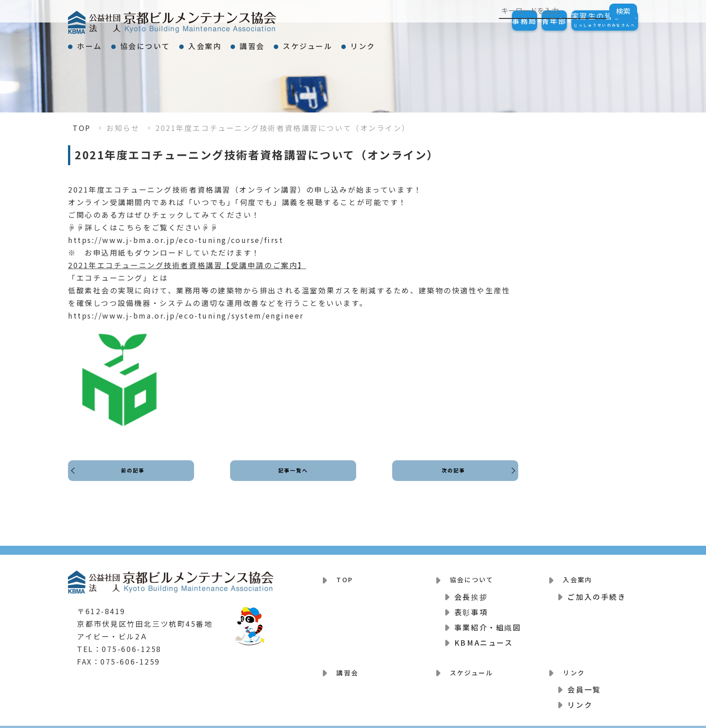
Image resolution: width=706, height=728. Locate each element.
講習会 (309, 42)
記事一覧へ (293, 479)
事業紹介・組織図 (488, 621)
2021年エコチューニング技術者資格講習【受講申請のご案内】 (187, 265)
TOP (82, 128)
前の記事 (136, 479)
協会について (170, 42)
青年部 (527, 21)
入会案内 (245, 42)
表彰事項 (471, 606)
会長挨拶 (471, 591)
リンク (452, 42)
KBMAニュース (484, 637)
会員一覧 (584, 678)
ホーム (98, 42)
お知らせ (123, 128)
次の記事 (451, 479)
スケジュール (380, 42)
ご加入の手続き (597, 591)
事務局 (480, 21)
